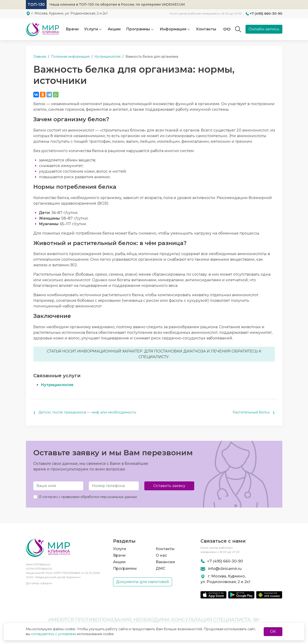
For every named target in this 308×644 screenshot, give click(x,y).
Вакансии (165, 562)
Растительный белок (252, 413)
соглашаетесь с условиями (54, 634)
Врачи (72, 29)
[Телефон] (114, 486)
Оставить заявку (169, 486)
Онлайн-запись (264, 29)
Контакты (206, 29)
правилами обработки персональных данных (99, 497)
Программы (125, 568)
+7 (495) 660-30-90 (266, 14)
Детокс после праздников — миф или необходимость (89, 413)
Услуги (91, 29)
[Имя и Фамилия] (58, 486)
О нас (161, 555)
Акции (114, 29)
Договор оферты (39, 585)
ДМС (161, 568)
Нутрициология (57, 385)
